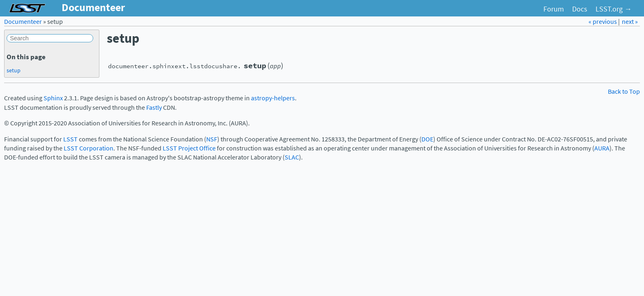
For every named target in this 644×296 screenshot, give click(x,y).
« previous (603, 22)
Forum (554, 9)
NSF (212, 139)
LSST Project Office (189, 148)
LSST (70, 139)
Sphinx (53, 98)
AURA (602, 148)
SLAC (292, 157)
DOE (427, 139)
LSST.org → (614, 9)
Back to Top (624, 91)
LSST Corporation (89, 148)
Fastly (154, 108)
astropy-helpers (273, 98)
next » (630, 22)
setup (14, 70)
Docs (580, 9)
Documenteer (23, 22)
